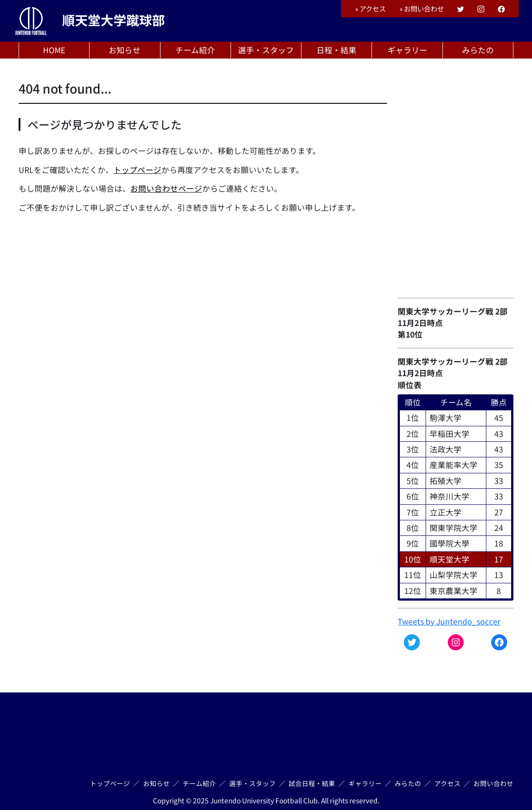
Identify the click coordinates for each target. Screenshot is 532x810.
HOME (54, 50)
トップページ (137, 170)
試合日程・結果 (312, 783)
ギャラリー (407, 50)
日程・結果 (336, 50)
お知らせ (125, 50)
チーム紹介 (195, 50)
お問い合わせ (422, 8)
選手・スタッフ (266, 50)
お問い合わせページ (166, 188)
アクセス (370, 8)
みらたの (478, 50)
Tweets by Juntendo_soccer (449, 621)
